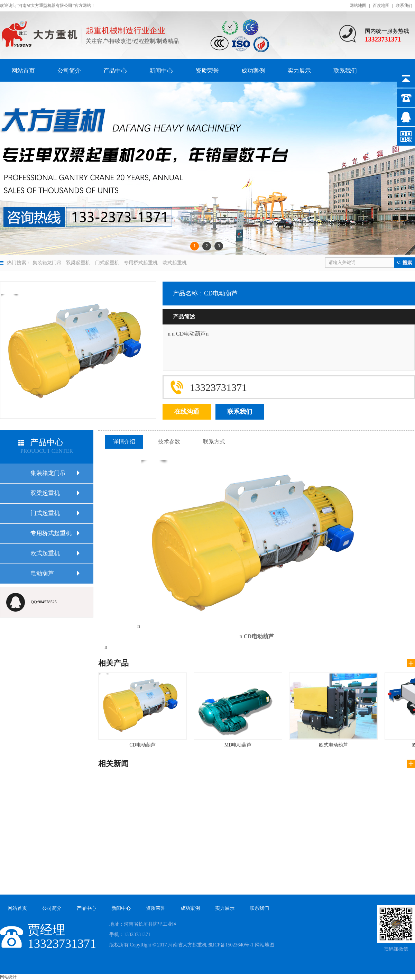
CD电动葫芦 (142, 710)
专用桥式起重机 (141, 263)
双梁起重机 (78, 263)
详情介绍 (124, 442)
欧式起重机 (175, 263)
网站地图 (358, 6)
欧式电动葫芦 (333, 710)
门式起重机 (107, 263)
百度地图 (381, 6)
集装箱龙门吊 (47, 263)
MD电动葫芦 (238, 710)
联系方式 (214, 442)
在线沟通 (187, 412)
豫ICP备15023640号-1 (231, 945)
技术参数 (169, 442)
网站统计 (8, 977)
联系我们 (404, 6)
